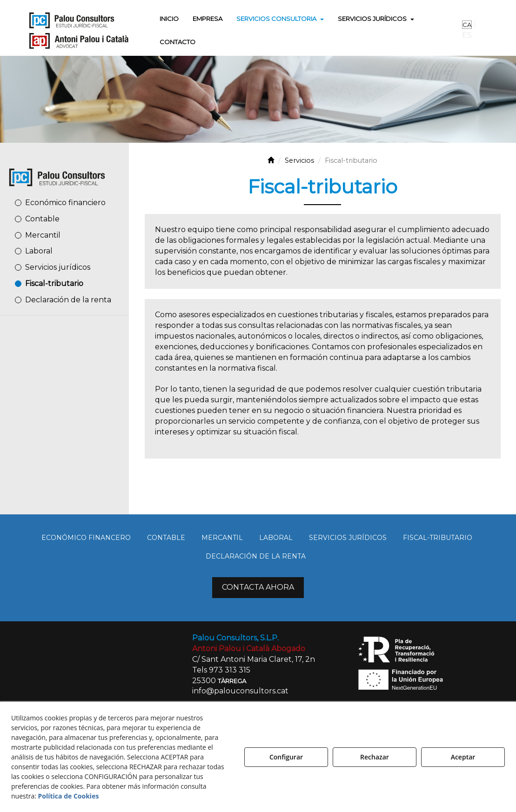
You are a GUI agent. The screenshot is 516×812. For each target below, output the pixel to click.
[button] (78, 30)
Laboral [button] (39, 251)
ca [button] (467, 25)
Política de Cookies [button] (69, 796)
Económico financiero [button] (65, 203)
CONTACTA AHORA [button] (258, 587)
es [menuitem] (467, 35)
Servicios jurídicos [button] (58, 267)
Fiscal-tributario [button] (54, 283)
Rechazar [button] (375, 757)
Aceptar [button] (463, 757)
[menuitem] (169, 19)
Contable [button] (42, 219)
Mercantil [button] (43, 235)
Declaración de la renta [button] (68, 300)
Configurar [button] (286, 757)
